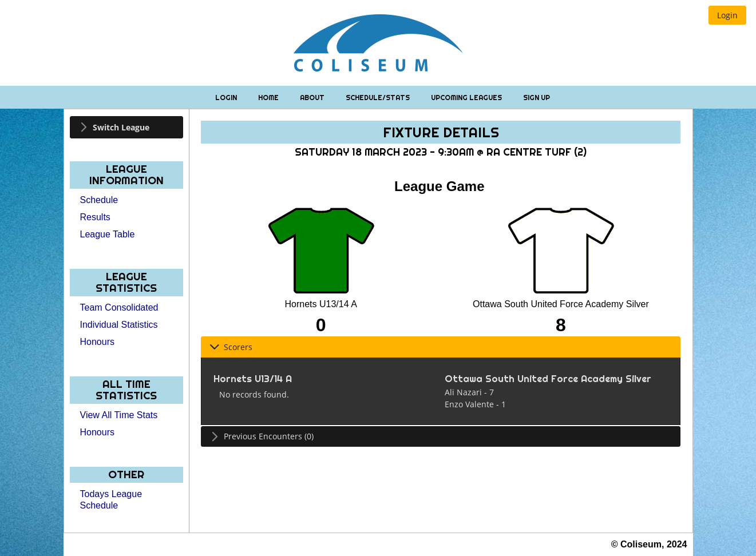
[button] (727, 15)
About (313, 98)
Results (95, 217)
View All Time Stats (119, 415)
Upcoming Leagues (467, 98)
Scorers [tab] (231, 347)
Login (227, 98)
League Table (108, 234)
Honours (97, 342)
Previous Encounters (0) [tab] (262, 436)
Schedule (99, 200)
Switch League (121, 127)
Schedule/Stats (379, 98)
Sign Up (537, 98)
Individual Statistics (119, 325)
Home (269, 98)
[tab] (127, 127)
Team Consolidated (119, 307)
